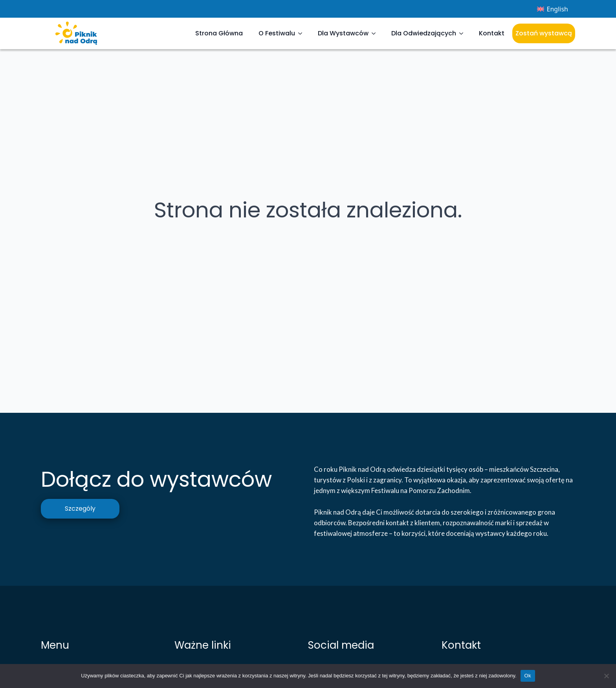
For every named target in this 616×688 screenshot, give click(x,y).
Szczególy (80, 509)
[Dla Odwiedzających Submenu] (464, 33)
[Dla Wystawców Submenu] (376, 33)
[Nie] (606, 676)
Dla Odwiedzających (424, 33)
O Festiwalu (277, 33)
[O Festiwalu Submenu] (302, 33)
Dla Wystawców (343, 33)
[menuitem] (553, 9)
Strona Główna (219, 33)
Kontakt (492, 33)
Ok (528, 676)
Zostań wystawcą (544, 33)
